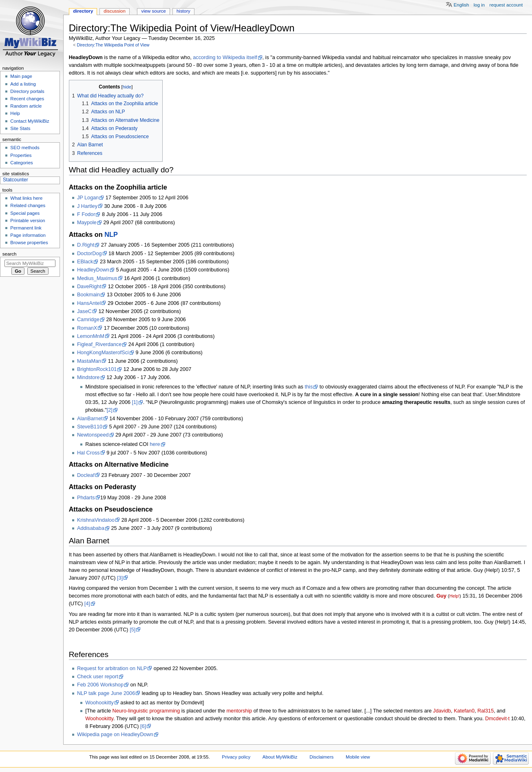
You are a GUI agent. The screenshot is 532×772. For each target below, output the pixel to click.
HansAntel (89, 303)
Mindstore (88, 377)
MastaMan (89, 361)
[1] (135, 402)
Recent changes (27, 99)
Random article (26, 106)
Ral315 (486, 711)
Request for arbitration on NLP (112, 668)
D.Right (86, 245)
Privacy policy (236, 757)
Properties (21, 155)
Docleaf (86, 475)
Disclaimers (321, 757)
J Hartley (87, 206)
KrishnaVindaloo (96, 520)
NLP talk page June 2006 (106, 693)
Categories (21, 163)
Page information (28, 235)
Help (15, 113)
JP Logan (88, 198)
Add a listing (23, 84)
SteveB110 (90, 427)
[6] (143, 726)
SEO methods (25, 148)
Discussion (114, 11)
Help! (454, 596)
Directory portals (27, 91)
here (155, 444)
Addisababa (91, 528)
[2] (110, 410)
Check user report (98, 677)
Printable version (28, 221)
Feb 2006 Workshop (100, 685)
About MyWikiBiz (280, 757)
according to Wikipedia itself (225, 57)
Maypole (87, 223)
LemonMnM (91, 336)
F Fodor (86, 214)
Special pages (25, 213)
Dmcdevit (496, 719)
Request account (506, 5)
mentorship (240, 711)
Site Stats (20, 128)
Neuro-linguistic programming (146, 711)
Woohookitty (99, 703)
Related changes (28, 205)
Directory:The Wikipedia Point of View (113, 45)
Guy (441, 596)
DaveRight (89, 287)
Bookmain (88, 295)
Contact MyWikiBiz (30, 121)
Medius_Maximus (97, 278)
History (183, 11)
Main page (21, 76)
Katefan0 (464, 711)
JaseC (84, 311)
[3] (120, 578)
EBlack (85, 262)
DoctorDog (89, 254)
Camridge (88, 320)
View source (153, 11)
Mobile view (358, 757)
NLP (111, 234)
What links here (26, 198)
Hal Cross (88, 453)
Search (10, 254)
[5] (132, 630)
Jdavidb (442, 711)
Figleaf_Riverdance (99, 344)
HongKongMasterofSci (103, 353)
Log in (479, 5)
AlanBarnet (90, 419)
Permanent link (26, 228)
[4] (87, 604)
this (309, 387)
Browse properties (29, 243)
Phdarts (86, 498)
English (461, 5)
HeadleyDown (93, 270)
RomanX (87, 328)
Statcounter (15, 180)
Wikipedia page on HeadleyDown (115, 735)
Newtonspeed (93, 435)
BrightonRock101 (97, 369)
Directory (83, 11)
